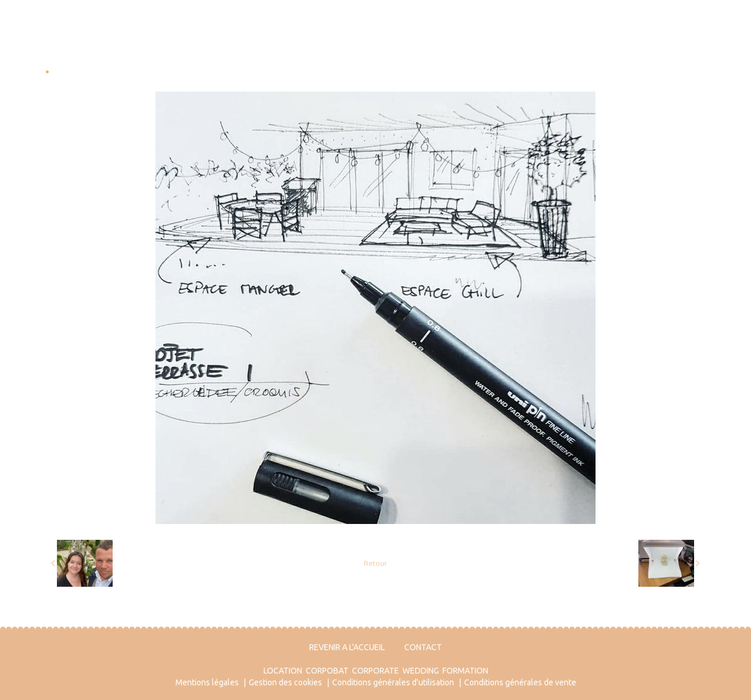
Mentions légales (207, 682)
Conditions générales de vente (520, 682)
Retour (375, 563)
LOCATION (283, 671)
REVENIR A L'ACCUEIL (347, 647)
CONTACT (423, 647)
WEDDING (421, 671)
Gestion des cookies (285, 682)
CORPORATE (375, 671)
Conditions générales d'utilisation (393, 682)
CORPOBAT (327, 671)
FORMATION (465, 671)
